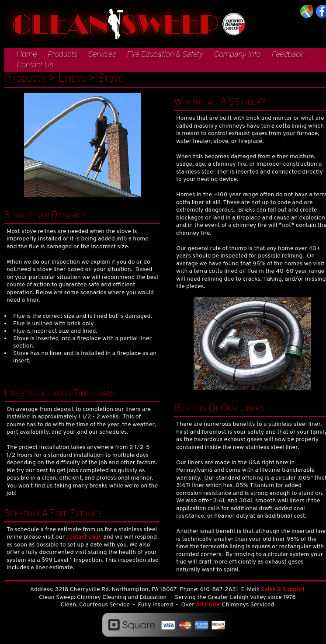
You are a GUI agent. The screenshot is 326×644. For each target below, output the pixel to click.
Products (62, 54)
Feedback (288, 54)
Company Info (238, 54)
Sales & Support (283, 590)
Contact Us (35, 64)
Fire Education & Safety (165, 54)
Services (102, 54)
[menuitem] (22, 55)
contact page (84, 537)
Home (27, 54)
